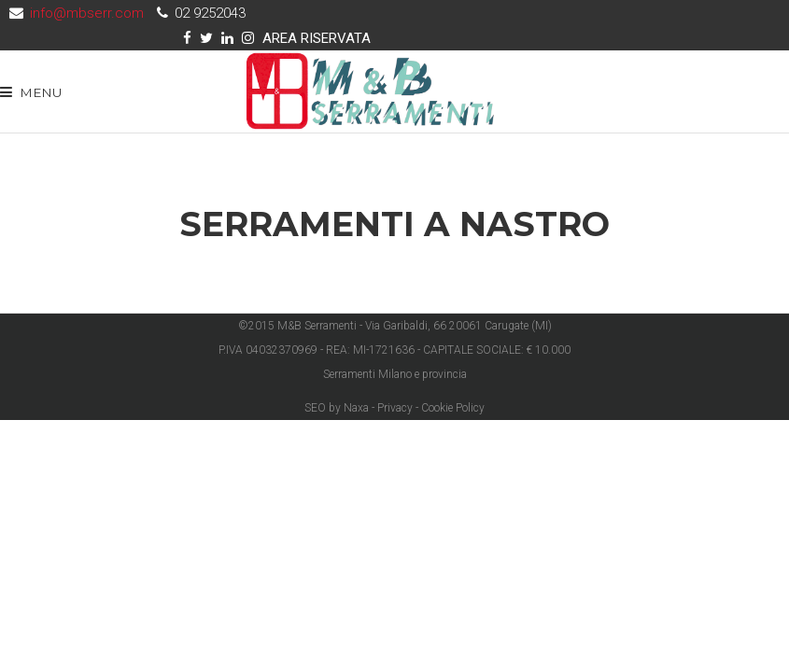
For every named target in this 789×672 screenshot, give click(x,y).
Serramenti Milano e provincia (395, 374)
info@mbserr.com (87, 13)
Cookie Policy (453, 408)
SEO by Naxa (337, 408)
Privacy (395, 408)
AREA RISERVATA (317, 38)
